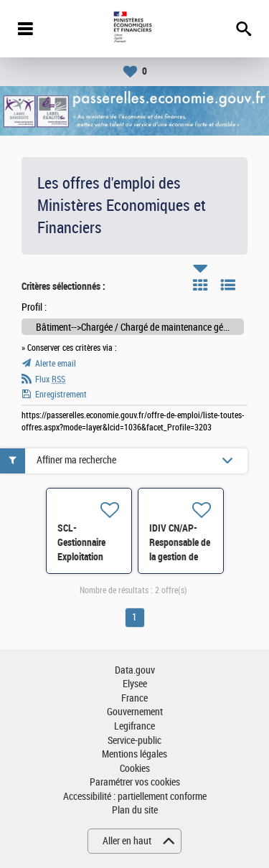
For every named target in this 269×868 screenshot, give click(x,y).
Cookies (135, 769)
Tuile (200, 285)
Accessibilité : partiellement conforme (135, 797)
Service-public (134, 741)
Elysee (135, 684)
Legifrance (134, 726)
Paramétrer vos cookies (135, 782)
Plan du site (135, 810)
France (134, 698)
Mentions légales (134, 754)
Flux (50, 379)
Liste (228, 285)
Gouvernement (135, 712)
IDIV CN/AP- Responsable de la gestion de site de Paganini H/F (180, 557)
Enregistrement (61, 395)
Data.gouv (135, 670)
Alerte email (56, 364)
